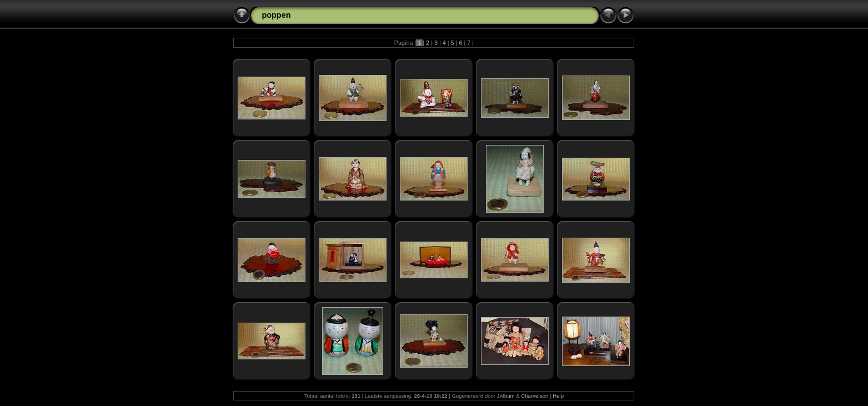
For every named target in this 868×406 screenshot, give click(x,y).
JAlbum (506, 396)
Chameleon (535, 396)
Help (558, 396)
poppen (276, 15)
